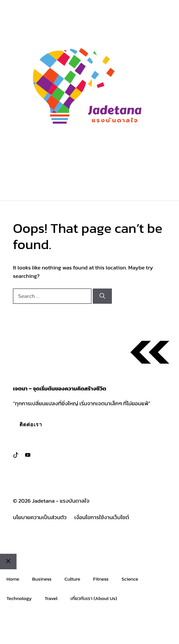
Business (42, 579)
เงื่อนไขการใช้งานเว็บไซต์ (102, 517)
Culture (72, 579)
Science (130, 579)
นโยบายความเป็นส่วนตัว (40, 517)
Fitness (101, 579)
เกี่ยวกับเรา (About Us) (94, 598)
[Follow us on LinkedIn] (28, 455)
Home (13, 579)
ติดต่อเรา (31, 424)
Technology (19, 598)
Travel (51, 598)
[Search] (102, 296)
